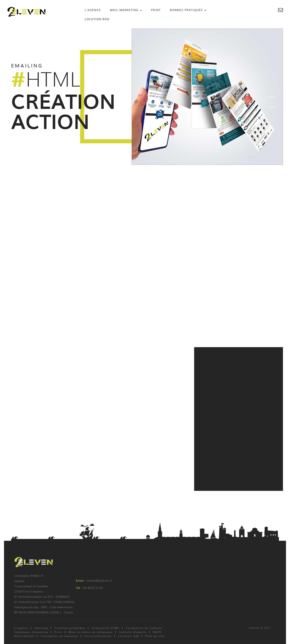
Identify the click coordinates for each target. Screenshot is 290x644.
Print (156, 10)
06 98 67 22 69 (93, 588)
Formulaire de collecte (144, 628)
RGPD (157, 632)
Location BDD (97, 19)
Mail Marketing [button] (126, 10)
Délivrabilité (24, 636)
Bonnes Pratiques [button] (188, 10)
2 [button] (272, 97)
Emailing (41, 628)
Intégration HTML (106, 628)
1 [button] (272, 87)
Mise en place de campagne (91, 632)
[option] (145, 97)
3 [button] (272, 107)
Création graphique (70, 628)
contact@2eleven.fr (99, 580)
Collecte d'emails (133, 632)
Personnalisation (98, 636)
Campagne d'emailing (31, 632)
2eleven (254, 628)
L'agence (93, 10)
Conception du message (59, 636)
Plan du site (155, 636)
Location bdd (128, 636)
